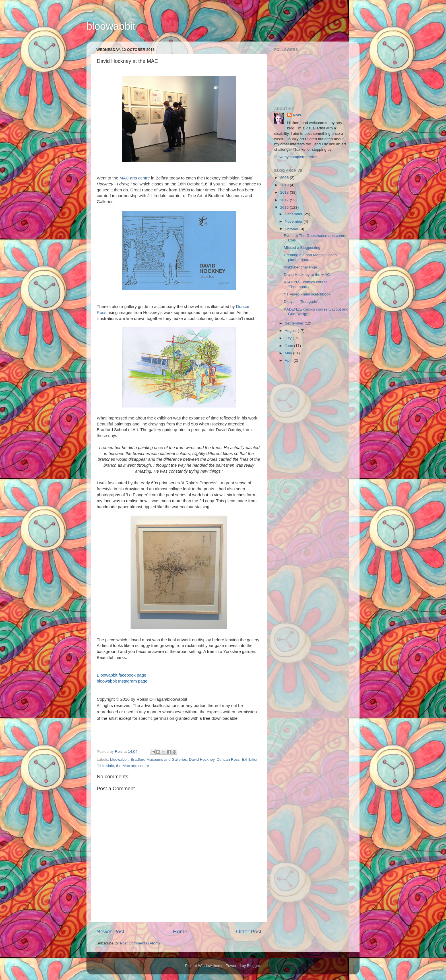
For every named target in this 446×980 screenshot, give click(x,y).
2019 (285, 185)
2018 (285, 192)
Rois (297, 115)
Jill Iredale (105, 766)
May (289, 353)
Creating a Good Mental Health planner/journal (310, 257)
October (292, 229)
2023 (285, 178)
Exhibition (250, 759)
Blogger (253, 966)
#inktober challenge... (302, 267)
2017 (285, 200)
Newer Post (110, 932)
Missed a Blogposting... (304, 248)
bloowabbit (111, 26)
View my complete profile (296, 157)
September (295, 323)
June (289, 346)
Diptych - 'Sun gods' (301, 302)
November (294, 221)
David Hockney (202, 759)
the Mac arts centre (133, 766)
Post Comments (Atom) (140, 943)
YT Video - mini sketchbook (307, 294)
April (289, 360)
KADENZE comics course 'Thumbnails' (306, 284)
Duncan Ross (228, 759)
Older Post (249, 932)
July (289, 338)
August (291, 331)
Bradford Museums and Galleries (159, 759)
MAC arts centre (135, 178)
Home (180, 932)
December (294, 214)
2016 (285, 207)
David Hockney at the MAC (307, 275)
